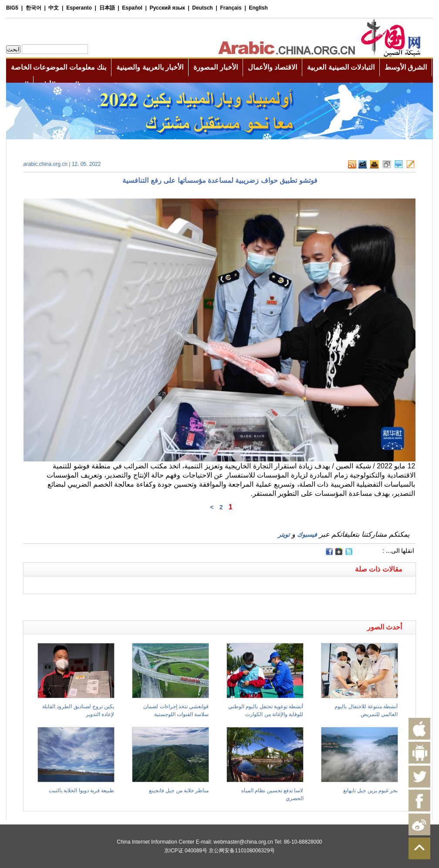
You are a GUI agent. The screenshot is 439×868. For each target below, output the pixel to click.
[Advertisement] (122, 605)
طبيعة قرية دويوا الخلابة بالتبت (81, 791)
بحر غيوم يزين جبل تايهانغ (370, 791)
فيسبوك (307, 535)
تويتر (284, 535)
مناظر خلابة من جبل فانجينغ (179, 791)
